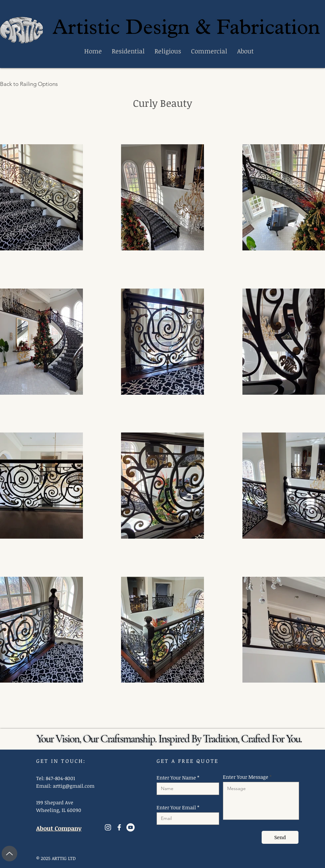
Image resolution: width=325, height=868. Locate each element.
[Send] (280, 837)
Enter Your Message (246, 777)
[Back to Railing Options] (32, 84)
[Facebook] (119, 827)
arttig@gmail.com (74, 786)
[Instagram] (108, 827)
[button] (41, 197)
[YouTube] (130, 827)
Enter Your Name (176, 778)
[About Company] (62, 828)
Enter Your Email (176, 807)
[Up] (9, 854)
